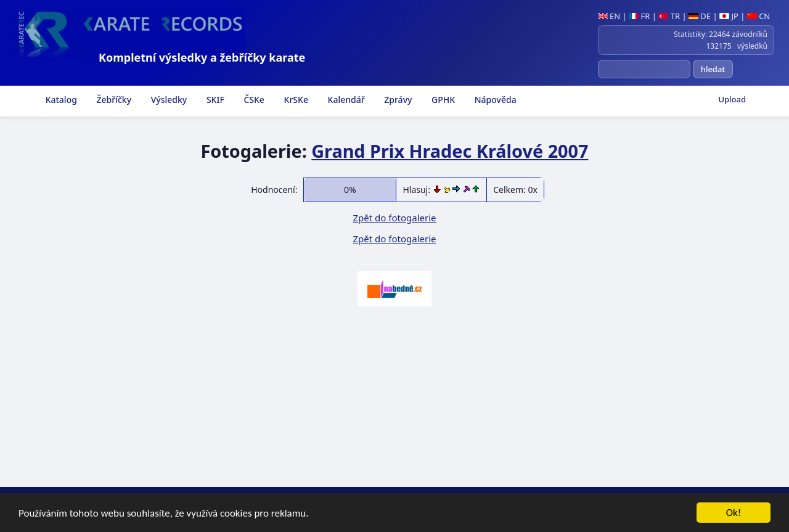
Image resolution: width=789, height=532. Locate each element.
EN (609, 16)
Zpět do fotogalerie (394, 218)
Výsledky (168, 100)
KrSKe (295, 100)
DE (700, 16)
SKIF (214, 100)
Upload (732, 99)
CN (758, 16)
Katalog (60, 100)
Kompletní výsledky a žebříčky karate (202, 57)
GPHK (442, 100)
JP (729, 16)
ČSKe (253, 100)
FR (639, 16)
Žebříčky (113, 100)
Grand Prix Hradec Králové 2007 (450, 151)
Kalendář (345, 100)
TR (669, 16)
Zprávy (397, 100)
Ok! (734, 513)
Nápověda (494, 100)
